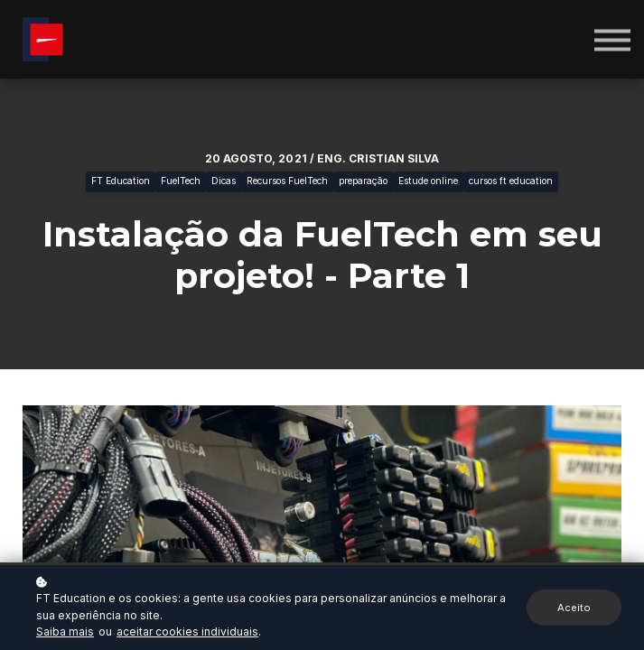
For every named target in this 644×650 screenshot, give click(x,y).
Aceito (574, 608)
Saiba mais (65, 631)
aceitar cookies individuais (187, 631)
